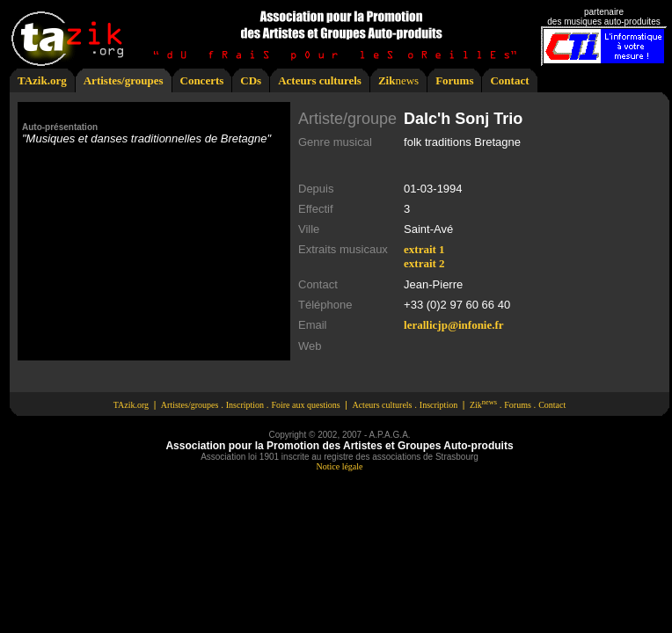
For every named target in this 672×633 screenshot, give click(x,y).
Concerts (202, 80)
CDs (251, 80)
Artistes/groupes (124, 80)
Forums (454, 80)
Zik (387, 80)
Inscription (245, 405)
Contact (509, 80)
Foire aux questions (305, 405)
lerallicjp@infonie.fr (454, 325)
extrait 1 (424, 249)
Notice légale (339, 466)
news (407, 80)
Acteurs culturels (320, 80)
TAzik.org (42, 80)
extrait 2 (424, 263)
